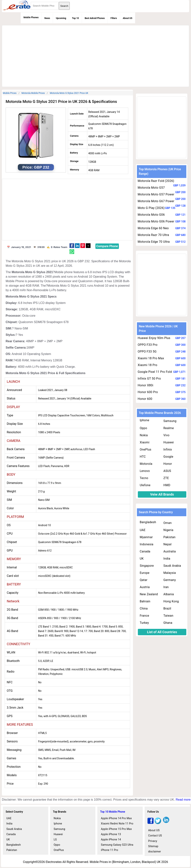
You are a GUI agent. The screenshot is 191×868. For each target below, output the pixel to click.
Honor (168, 464)
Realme (169, 428)
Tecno (144, 478)
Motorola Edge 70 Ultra (154, 242)
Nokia (144, 435)
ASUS (167, 471)
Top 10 (75, 18)
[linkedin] (166, 823)
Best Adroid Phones (95, 18)
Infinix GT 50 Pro (149, 379)
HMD (167, 485)
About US (128, 18)
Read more (183, 800)
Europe (145, 573)
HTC (143, 457)
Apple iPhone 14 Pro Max (116, 818)
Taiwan (168, 616)
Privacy (153, 841)
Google (168, 457)
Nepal (167, 544)
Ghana (168, 623)
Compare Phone (107, 246)
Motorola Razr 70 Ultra (153, 235)
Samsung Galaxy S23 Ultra (117, 845)
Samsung (170, 421)
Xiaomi (145, 442)
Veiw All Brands (162, 494)
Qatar (144, 580)
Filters (114, 18)
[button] (72, 246)
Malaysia (170, 573)
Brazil (167, 608)
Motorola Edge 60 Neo (153, 228)
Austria (145, 587)
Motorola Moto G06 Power (156, 221)
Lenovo (145, 471)
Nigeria (168, 530)
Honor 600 (145, 399)
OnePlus (146, 449)
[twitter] (158, 823)
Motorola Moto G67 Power (156, 201)
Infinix (168, 449)
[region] (95, 55)
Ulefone (145, 485)
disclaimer (155, 851)
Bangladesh (148, 522)
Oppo (143, 428)
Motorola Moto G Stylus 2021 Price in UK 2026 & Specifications (61, 102)
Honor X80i (145, 385)
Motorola (146, 464)
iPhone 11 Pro (109, 850)
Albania (169, 594)
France (144, 616)
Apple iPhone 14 (111, 839)
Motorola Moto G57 (151, 188)
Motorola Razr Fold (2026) (156, 181)
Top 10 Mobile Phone (113, 812)
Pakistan (169, 537)
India (167, 559)
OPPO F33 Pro (148, 345)
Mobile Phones (31, 17)
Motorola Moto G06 (151, 215)
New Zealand (149, 594)
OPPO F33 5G (147, 351)
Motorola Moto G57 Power (156, 194)
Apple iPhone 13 (111, 834)
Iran (166, 587)
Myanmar (146, 537)
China (144, 608)
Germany (170, 580)
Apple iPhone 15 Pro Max (116, 829)
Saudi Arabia (172, 566)
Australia (170, 551)
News (47, 18)
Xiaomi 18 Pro (148, 365)
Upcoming (61, 18)
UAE (143, 530)
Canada (145, 551)
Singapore (147, 566)
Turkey (144, 623)
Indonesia (147, 544)
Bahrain (145, 601)
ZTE (166, 478)
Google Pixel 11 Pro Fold (155, 372)
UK (142, 559)
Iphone (145, 420)
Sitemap (153, 846)
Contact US (155, 836)
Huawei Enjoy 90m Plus (154, 338)
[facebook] (151, 823)
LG (55, 839)
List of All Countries (162, 632)
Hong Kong (171, 601)
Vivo (166, 435)
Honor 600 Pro (148, 392)
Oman (168, 523)
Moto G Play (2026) (151, 208)
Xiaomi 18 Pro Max (151, 358)
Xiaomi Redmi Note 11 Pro (117, 824)
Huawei (169, 442)
